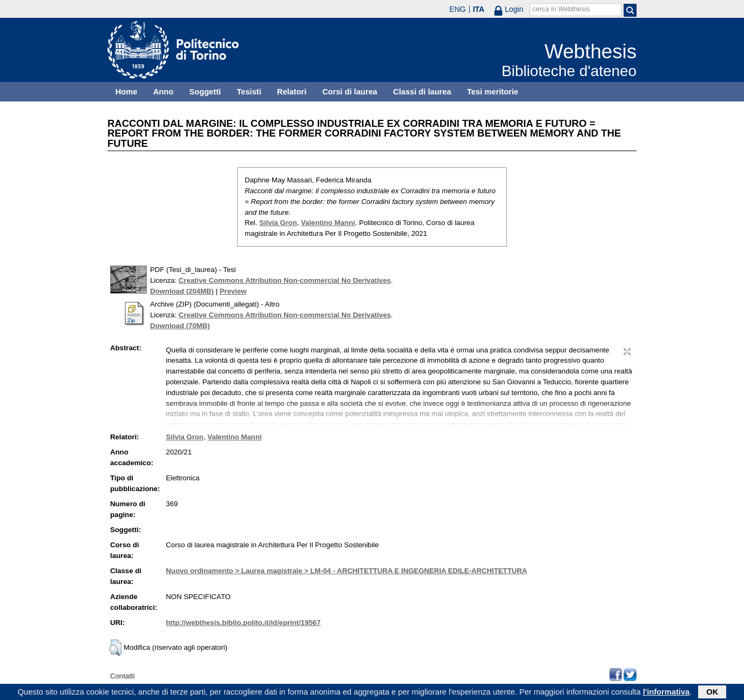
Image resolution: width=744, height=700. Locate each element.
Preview (233, 291)
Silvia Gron (278, 223)
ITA (479, 9)
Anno (163, 92)
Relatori (292, 92)
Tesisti (249, 92)
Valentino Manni (328, 223)
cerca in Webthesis (561, 9)
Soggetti (205, 92)
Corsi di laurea (350, 92)
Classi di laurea (422, 92)
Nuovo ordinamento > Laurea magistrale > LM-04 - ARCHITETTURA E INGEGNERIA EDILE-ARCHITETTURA (346, 571)
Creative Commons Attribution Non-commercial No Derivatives (285, 280)
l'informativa (667, 692)
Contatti (122, 676)
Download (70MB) (180, 326)
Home (127, 92)
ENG (457, 9)
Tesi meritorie (493, 92)
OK (712, 692)
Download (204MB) (182, 291)
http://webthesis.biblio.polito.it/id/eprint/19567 (243, 623)
